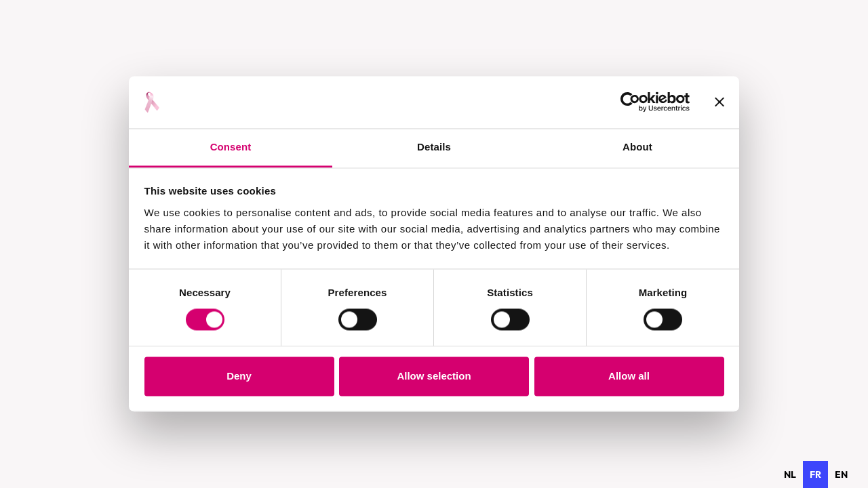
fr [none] (815, 474)
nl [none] (790, 474)
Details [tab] (434, 147)
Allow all (629, 376)
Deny (239, 376)
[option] (790, 474)
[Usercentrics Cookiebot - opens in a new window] (630, 102)
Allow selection (434, 376)
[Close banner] (719, 102)
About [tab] (637, 147)
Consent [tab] (231, 147)
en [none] (841, 474)
